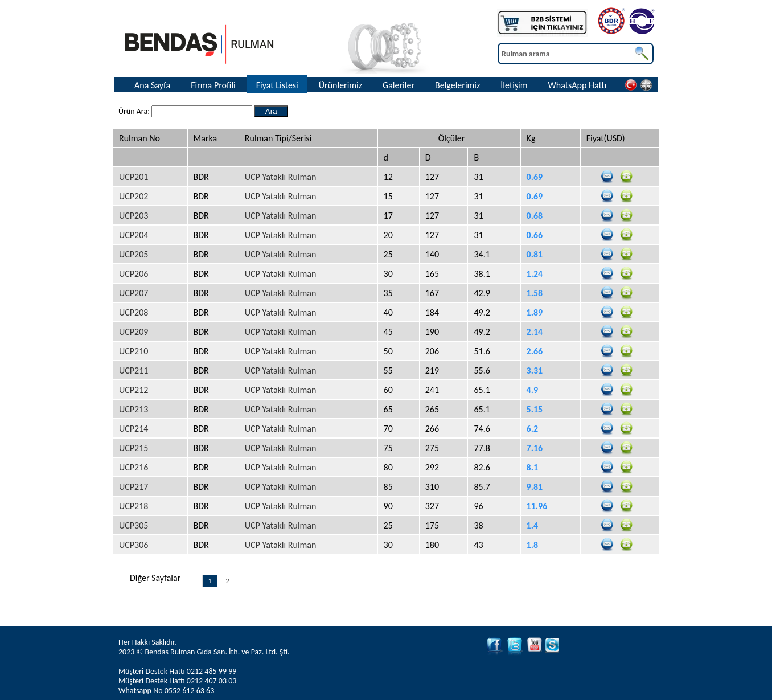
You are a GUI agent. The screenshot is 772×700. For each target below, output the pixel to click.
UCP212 (134, 390)
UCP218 (134, 506)
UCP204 (134, 235)
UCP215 (134, 448)
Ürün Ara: (135, 111)
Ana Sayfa (152, 85)
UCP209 (134, 332)
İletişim (514, 85)
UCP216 (134, 467)
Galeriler (399, 85)
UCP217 (134, 487)
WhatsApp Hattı (578, 85)
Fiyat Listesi (277, 85)
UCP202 (134, 196)
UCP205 (134, 254)
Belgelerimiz (457, 85)
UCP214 (134, 429)
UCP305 (134, 525)
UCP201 (134, 177)
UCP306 (134, 545)
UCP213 (134, 409)
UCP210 (134, 351)
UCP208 (134, 312)
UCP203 (134, 216)
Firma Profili (213, 85)
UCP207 (134, 293)
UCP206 (134, 274)
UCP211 (134, 371)
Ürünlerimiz (340, 85)
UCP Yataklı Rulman (281, 177)
